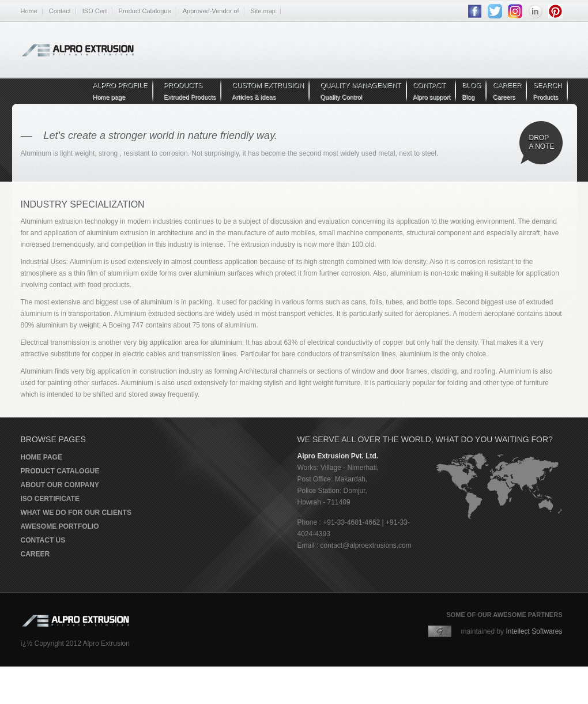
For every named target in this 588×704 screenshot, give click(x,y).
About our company (60, 485)
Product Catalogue (145, 11)
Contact (60, 11)
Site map (263, 11)
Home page (42, 457)
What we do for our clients (76, 513)
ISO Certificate (50, 499)
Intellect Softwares (534, 631)
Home (29, 11)
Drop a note (542, 142)
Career (35, 554)
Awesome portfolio (60, 526)
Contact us (43, 540)
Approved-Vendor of (211, 11)
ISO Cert (95, 11)
